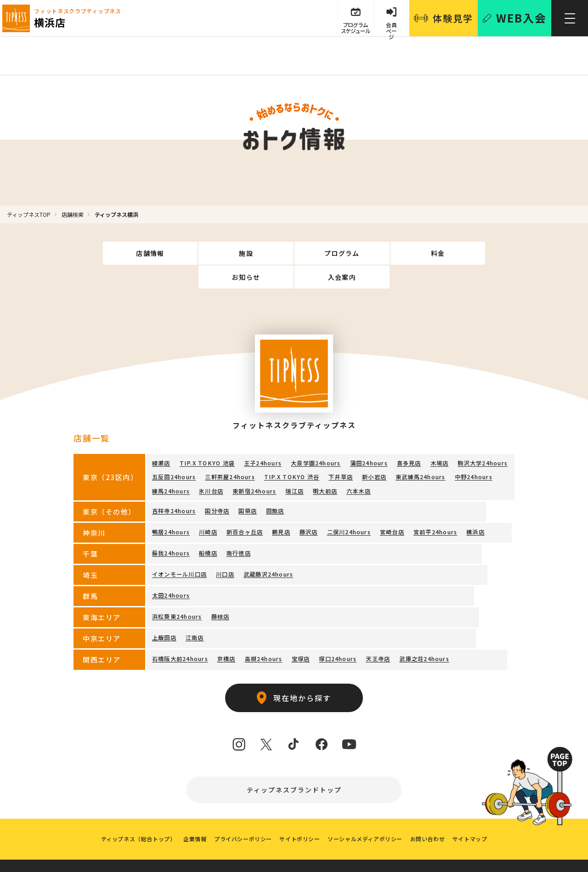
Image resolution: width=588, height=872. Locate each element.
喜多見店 (407, 439)
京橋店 (226, 632)
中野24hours (471, 452)
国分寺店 (217, 484)
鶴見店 (281, 506)
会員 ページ (391, 28)
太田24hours (171, 569)
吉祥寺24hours (174, 484)
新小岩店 (372, 452)
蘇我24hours (171, 527)
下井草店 (339, 452)
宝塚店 (300, 632)
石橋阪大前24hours (180, 632)
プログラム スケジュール (353, 28)
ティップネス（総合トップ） (133, 817)
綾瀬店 (161, 439)
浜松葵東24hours (177, 590)
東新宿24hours (254, 466)
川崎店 (208, 506)
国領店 (248, 484)
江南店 (195, 611)
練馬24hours (171, 466)
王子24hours (261, 439)
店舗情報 (116, 253)
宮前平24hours (435, 506)
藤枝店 (220, 590)
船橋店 (208, 527)
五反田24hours (174, 452)
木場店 (437, 439)
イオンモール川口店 (179, 548)
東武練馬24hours (418, 452)
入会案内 (473, 253)
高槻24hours (263, 632)
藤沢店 (308, 506)
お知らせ (401, 253)
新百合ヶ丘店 (244, 506)
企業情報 (192, 817)
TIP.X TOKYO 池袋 (206, 439)
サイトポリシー (300, 817)
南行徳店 (238, 527)
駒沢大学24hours (481, 439)
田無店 (275, 484)
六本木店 (358, 466)
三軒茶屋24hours (230, 452)
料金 (330, 253)
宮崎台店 (392, 506)
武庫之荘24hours (424, 632)
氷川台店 (211, 466)
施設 (187, 253)
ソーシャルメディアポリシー (367, 817)
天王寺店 (377, 632)
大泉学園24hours (314, 439)
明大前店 (325, 466)
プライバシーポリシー (241, 817)
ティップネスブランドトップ (294, 764)
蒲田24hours (367, 439)
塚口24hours (337, 632)
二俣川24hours (348, 506)
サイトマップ (475, 817)
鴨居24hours (171, 506)
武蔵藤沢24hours (268, 548)
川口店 (225, 548)
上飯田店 (164, 611)
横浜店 (475, 506)
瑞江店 (294, 466)
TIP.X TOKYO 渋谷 (291, 452)
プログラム (258, 253)
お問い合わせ (431, 817)
